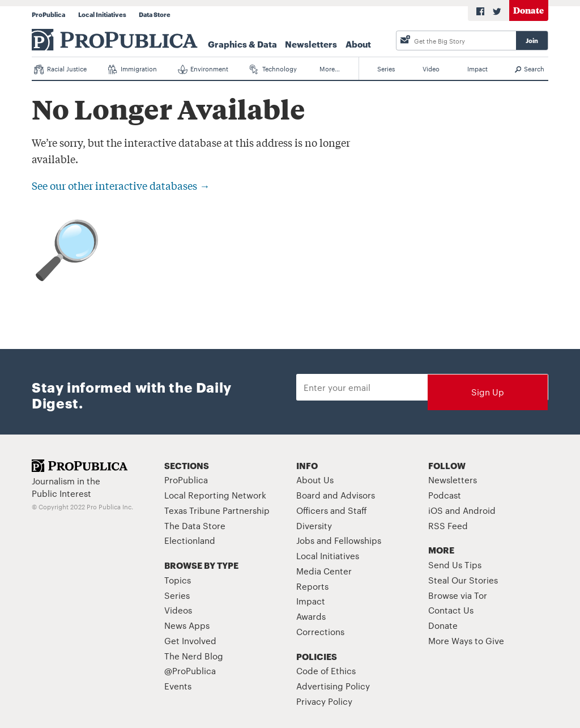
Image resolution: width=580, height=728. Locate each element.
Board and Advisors (336, 495)
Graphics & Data (242, 44)
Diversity (314, 525)
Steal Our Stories (463, 580)
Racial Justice (60, 69)
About (358, 44)
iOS (436, 510)
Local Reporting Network (215, 495)
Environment (203, 69)
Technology (274, 69)
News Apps (187, 625)
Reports (312, 586)
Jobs (305, 540)
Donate (528, 10)
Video (431, 69)
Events (178, 686)
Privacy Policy (324, 701)
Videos (178, 610)
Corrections (320, 631)
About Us (315, 480)
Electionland (190, 540)
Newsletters (311, 44)
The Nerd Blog (194, 656)
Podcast (445, 495)
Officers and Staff (332, 510)
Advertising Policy (333, 686)
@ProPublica (190, 670)
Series (386, 69)
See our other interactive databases (121, 185)
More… (330, 69)
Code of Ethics (326, 670)
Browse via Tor (458, 595)
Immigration (132, 69)
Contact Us (451, 610)
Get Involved (190, 640)
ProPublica (48, 14)
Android (479, 510)
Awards (311, 616)
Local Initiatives (102, 14)
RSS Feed (448, 525)
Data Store (155, 14)
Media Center (324, 571)
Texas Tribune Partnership (217, 510)
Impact (477, 69)
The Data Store (195, 525)
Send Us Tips (455, 565)
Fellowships (358, 540)
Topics (178, 580)
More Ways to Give (466, 640)
